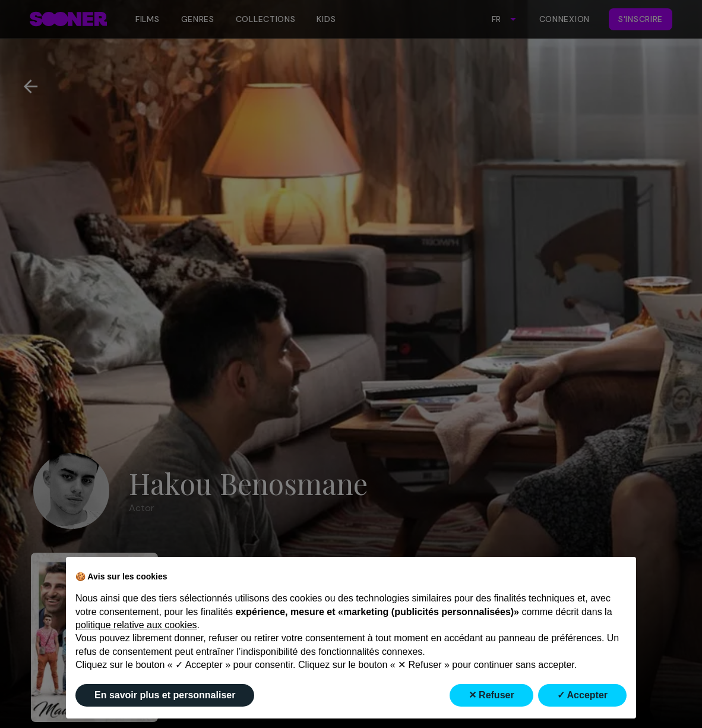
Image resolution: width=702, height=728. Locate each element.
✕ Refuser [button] (491, 695)
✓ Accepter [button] (582, 695)
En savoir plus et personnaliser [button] (165, 695)
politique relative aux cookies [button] (136, 625)
